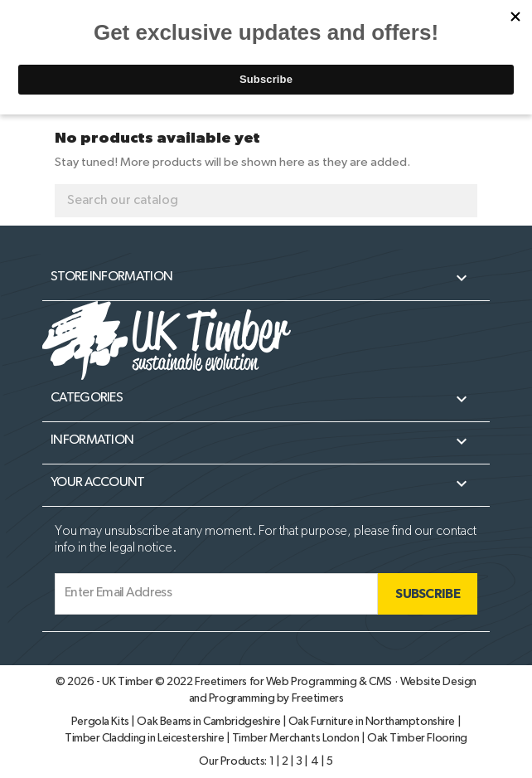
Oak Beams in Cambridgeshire (209, 722)
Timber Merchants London (297, 738)
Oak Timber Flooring (417, 738)
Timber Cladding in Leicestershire (145, 738)
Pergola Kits (102, 722)
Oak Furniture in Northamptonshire (373, 722)
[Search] (266, 201)
